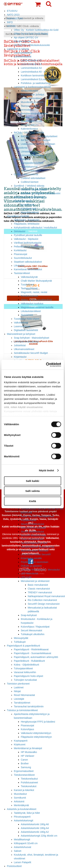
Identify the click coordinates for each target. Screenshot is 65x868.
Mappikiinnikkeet (30, 212)
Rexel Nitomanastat (24, 695)
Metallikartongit (22, 839)
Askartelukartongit (23, 820)
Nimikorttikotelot (29, 91)
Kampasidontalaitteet (32, 163)
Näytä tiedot (47, 470)
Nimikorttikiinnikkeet (31, 98)
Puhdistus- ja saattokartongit (36, 83)
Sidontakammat (29, 167)
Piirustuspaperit (22, 817)
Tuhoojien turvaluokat (25, 680)
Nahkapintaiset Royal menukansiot (46, 596)
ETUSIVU (12, 11)
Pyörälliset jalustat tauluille (28, 235)
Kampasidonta (22, 159)
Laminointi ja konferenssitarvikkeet (32, 87)
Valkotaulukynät (29, 277)
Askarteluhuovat (23, 847)
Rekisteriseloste (22, 41)
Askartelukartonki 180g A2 (35, 832)
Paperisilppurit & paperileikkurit (23, 646)
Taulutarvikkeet (22, 273)
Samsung (26, 767)
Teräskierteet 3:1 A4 (31, 117)
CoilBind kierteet (30, 182)
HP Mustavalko (29, 752)
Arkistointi (19, 801)
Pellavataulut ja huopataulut (29, 247)
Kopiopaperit (21, 741)
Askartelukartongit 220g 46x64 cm (39, 836)
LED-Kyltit (26, 577)
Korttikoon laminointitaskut (35, 76)
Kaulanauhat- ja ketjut (32, 95)
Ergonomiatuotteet (24, 771)
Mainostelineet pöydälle (33, 528)
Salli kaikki (32, 481)
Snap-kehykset (29, 615)
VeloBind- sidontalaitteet (34, 190)
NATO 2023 (13, 15)
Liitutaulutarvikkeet (31, 311)
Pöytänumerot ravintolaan (34, 562)
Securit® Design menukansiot (44, 604)
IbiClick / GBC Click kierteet (36, 140)
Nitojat (17, 691)
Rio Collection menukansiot (42, 600)
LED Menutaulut (29, 573)
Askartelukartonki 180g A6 (35, 824)
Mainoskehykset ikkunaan (35, 551)
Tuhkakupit (20, 642)
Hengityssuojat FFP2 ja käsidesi (38, 722)
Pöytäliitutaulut (29, 520)
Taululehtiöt (27, 315)
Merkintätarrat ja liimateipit (28, 748)
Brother (25, 763)
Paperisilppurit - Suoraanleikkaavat (32, 653)
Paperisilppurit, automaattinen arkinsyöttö (36, 657)
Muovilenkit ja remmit (32, 102)
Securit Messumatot (31, 630)
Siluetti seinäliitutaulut (32, 532)
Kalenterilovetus (29, 129)
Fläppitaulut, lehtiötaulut (27, 224)
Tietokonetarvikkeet (24, 775)
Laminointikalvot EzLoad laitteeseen (40, 79)
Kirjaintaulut (20, 357)
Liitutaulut (19, 266)
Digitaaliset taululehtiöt (26, 330)
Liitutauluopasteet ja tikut (34, 543)
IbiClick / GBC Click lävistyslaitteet (39, 136)
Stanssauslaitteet (30, 106)
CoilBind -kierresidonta (26, 174)
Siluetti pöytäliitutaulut (32, 524)
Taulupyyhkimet (29, 288)
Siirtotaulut (20, 231)
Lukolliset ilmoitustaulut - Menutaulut (40, 570)
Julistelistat (20, 345)
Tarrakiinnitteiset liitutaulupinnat (38, 547)
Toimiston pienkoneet (18, 684)
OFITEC (11, 26)
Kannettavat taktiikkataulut (28, 269)
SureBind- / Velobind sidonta (29, 186)
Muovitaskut (20, 794)
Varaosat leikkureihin (25, 672)
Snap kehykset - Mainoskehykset (31, 338)
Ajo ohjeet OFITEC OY (26, 37)
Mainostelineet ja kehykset (21, 334)
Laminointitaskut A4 (31, 68)
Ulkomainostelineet (24, 349)
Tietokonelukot (29, 786)
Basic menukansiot (38, 585)
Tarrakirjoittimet (22, 703)
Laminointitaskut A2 (31, 60)
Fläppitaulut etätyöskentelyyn (36, 737)
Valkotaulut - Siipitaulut (26, 239)
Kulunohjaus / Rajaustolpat (35, 627)
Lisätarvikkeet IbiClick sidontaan (38, 144)
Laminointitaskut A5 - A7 (34, 72)
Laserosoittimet (22, 326)
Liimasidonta (21, 148)
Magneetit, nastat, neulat (34, 292)
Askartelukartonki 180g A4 (35, 828)
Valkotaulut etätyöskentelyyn (36, 733)
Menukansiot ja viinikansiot (35, 581)
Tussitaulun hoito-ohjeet (27, 319)
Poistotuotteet (14, 866)
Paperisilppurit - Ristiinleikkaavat (31, 649)
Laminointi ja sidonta (18, 49)
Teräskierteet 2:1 (30, 125)
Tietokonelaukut (29, 779)
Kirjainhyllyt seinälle (31, 558)
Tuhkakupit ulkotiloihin (33, 634)
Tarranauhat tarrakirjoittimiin (29, 706)
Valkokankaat (21, 323)
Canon (24, 760)
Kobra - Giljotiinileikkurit (26, 665)
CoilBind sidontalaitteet (33, 178)
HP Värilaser (28, 756)
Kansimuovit (27, 205)
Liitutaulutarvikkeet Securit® (36, 554)
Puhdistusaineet (29, 296)
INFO (10, 22)
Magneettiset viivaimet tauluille (37, 307)
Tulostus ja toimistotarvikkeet (22, 710)
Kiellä (32, 501)
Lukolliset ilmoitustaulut (26, 342)
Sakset (18, 851)
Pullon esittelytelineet (32, 539)
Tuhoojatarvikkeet (23, 668)
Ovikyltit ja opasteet (31, 566)
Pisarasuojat (21, 254)
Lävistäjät (19, 699)
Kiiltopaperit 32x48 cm (26, 843)
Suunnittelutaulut (23, 258)
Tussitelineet (28, 285)
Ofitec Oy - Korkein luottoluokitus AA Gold (36, 30)
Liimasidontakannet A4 (33, 155)
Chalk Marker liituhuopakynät (36, 281)
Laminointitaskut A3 (31, 64)
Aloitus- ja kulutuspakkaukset (36, 300)
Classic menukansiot (39, 589)
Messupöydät (21, 638)
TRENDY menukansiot (40, 592)
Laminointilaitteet (23, 53)
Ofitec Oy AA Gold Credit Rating (31, 34)
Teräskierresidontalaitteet (34, 114)
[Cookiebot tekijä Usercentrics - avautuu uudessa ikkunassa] (46, 365)
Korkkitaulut (20, 250)
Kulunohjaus (27, 729)
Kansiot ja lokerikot (24, 790)
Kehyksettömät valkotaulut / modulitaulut (35, 228)
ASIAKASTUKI (15, 18)
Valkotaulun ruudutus (32, 304)
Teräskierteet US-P (31, 171)
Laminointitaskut (23, 56)
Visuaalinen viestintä (18, 216)
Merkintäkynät (21, 805)
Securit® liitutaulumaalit (33, 535)
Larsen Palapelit (23, 862)
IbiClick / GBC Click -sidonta (29, 133)
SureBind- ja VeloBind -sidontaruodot (41, 193)
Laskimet (19, 687)
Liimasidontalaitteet (31, 152)
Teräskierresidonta (24, 110)
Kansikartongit (28, 209)
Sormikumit (20, 798)
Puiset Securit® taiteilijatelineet (37, 516)
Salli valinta (32, 491)
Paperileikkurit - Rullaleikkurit (29, 661)
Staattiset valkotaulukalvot (28, 262)
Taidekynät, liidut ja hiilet (27, 813)
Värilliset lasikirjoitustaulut (28, 243)
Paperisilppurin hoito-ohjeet (29, 676)
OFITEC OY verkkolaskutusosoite (32, 45)
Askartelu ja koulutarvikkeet (22, 809)
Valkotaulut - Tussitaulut (27, 220)
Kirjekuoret (20, 744)
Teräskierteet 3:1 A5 (31, 121)
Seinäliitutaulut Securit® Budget (31, 353)
